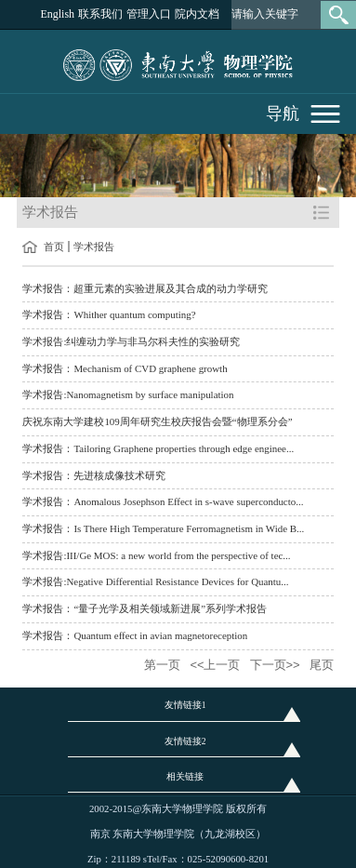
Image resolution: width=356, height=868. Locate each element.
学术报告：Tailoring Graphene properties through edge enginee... (158, 448)
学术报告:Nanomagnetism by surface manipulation (128, 394)
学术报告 (94, 247)
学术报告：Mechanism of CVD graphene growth (125, 368)
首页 (54, 247)
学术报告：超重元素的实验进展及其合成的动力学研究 (145, 288)
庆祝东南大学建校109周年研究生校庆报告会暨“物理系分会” (157, 421)
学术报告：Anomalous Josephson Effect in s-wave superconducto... (163, 501)
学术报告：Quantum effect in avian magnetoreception (135, 635)
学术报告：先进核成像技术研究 (94, 475)
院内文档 (197, 14)
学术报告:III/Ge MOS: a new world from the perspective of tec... (156, 555)
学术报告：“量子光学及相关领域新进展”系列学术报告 (145, 608)
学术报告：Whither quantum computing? (109, 314)
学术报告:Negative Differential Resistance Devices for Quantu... (155, 581)
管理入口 (149, 14)
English (57, 14)
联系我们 (100, 14)
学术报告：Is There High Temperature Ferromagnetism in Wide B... (163, 528)
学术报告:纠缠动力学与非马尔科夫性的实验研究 (131, 341)
